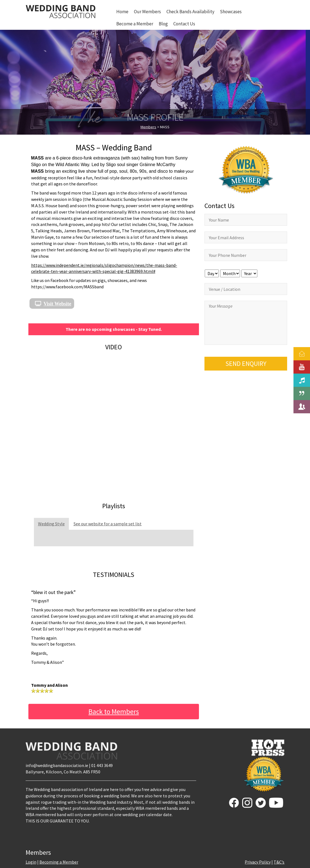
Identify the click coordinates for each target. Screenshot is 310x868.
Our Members (147, 12)
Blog (163, 24)
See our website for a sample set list (108, 524)
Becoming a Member (59, 862)
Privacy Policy (258, 862)
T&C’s (279, 862)
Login (31, 862)
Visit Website (57, 303)
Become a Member (135, 24)
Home (122, 12)
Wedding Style (51, 524)
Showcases (231, 12)
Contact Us (184, 24)
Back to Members (114, 712)
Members (148, 127)
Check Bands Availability (190, 12)
